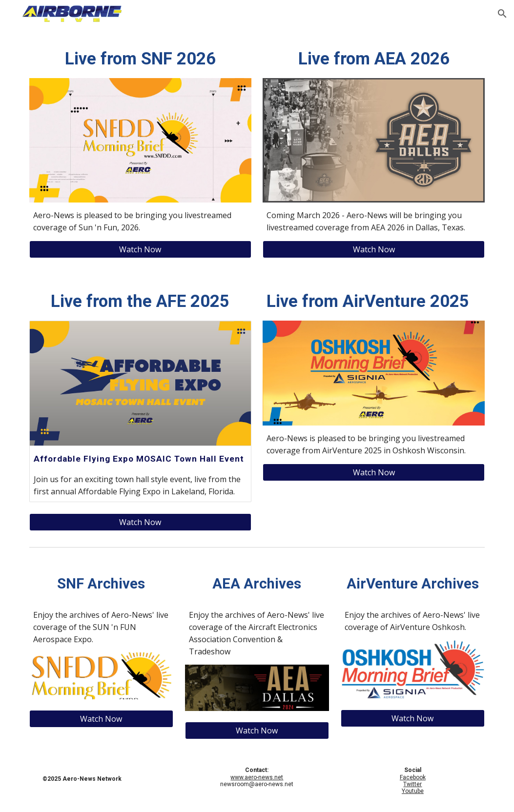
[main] (140, 59)
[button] (502, 14)
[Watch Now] (140, 249)
